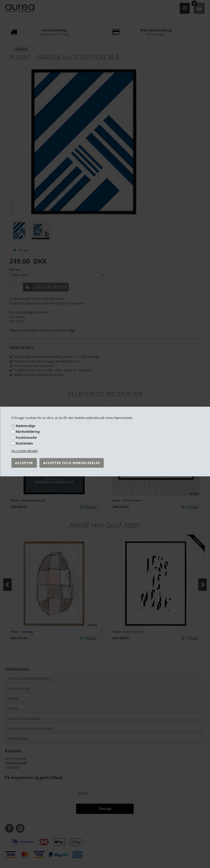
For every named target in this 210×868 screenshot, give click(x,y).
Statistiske (24, 443)
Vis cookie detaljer (25, 451)
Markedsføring (28, 431)
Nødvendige (26, 425)
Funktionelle (26, 438)
